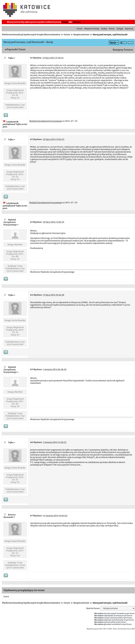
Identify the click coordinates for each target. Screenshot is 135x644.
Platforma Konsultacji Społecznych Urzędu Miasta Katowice (31, 35)
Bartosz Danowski (10, 516)
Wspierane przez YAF (94, 629)
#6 (32, 442)
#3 (31, 222)
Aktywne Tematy (92, 29)
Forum (79, 29)
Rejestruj (77, 22)
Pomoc (112, 29)
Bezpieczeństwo (81, 35)
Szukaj (104, 29)
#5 (32, 369)
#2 (31, 139)
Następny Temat (122, 50)
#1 (31, 58)
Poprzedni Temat (16, 49)
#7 (31, 516)
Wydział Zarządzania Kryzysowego (10, 222)
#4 (32, 295)
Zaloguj (65, 22)
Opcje (113, 43)
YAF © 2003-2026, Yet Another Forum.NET (119, 629)
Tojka (11, 58)
